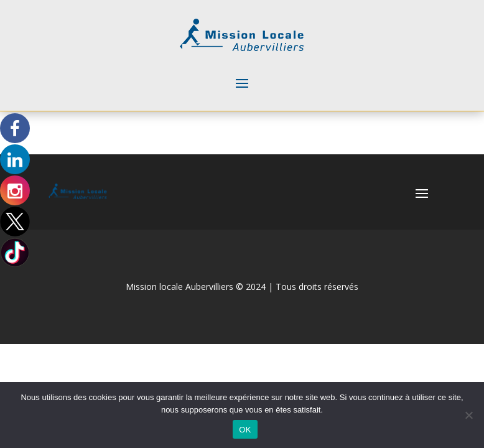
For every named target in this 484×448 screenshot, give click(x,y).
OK (245, 430)
